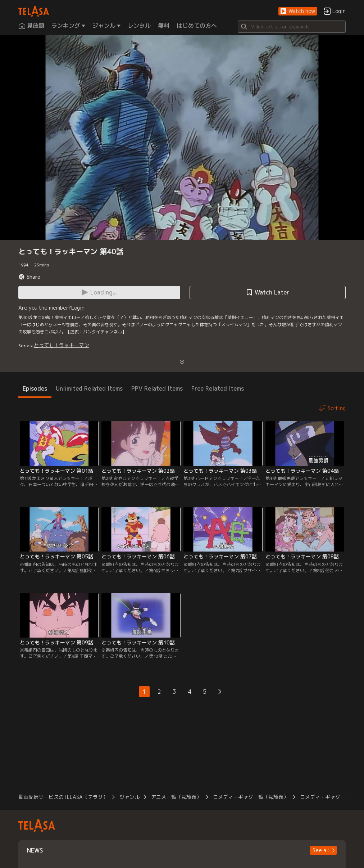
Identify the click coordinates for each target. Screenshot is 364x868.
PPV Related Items (157, 388)
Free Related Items (218, 388)
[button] (298, 11)
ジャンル (129, 797)
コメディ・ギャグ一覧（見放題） (251, 797)
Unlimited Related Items (89, 388)
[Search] (292, 27)
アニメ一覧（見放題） (176, 797)
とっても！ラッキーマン (62, 345)
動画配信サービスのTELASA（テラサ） (63, 797)
